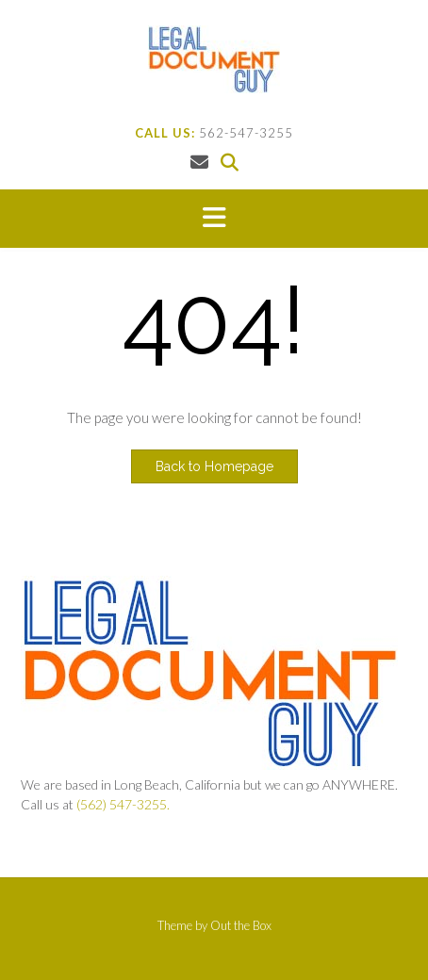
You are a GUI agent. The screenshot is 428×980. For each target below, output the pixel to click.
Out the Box (241, 925)
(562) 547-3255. (123, 804)
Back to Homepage (214, 466)
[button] (214, 219)
